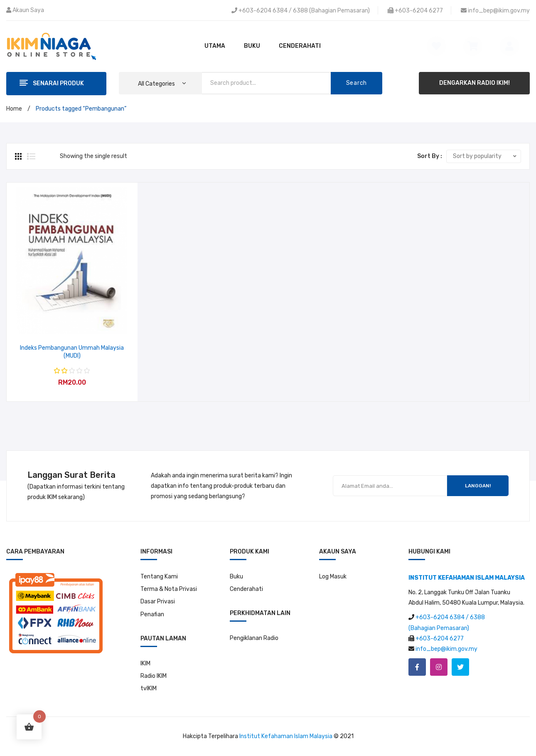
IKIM (145, 663)
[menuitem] (215, 46)
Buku (236, 577)
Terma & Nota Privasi (169, 589)
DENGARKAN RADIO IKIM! (475, 83)
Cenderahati (246, 589)
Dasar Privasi (158, 602)
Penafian (152, 614)
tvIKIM (149, 688)
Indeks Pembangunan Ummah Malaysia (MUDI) (72, 352)
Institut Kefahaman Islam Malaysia (286, 736)
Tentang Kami (159, 577)
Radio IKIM (154, 676)
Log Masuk (333, 577)
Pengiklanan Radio (254, 638)
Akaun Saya (28, 10)
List (31, 156)
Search (357, 83)
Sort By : (430, 156)
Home (14, 109)
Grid (19, 156)
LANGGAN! (478, 486)
